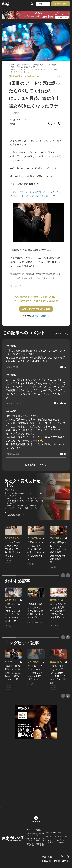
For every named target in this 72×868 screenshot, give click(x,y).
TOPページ (30, 830)
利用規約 (39, 830)
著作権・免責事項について (40, 840)
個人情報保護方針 (40, 835)
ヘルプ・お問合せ (31, 835)
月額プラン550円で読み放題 (36, 309)
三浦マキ (14, 113)
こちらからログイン (41, 316)
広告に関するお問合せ (31, 840)
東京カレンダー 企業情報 (31, 845)
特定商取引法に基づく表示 (40, 845)
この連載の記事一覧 (16, 515)
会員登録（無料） (61, 4)
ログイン (43, 4)
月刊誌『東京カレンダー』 (54, 833)
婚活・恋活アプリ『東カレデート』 (57, 836)
